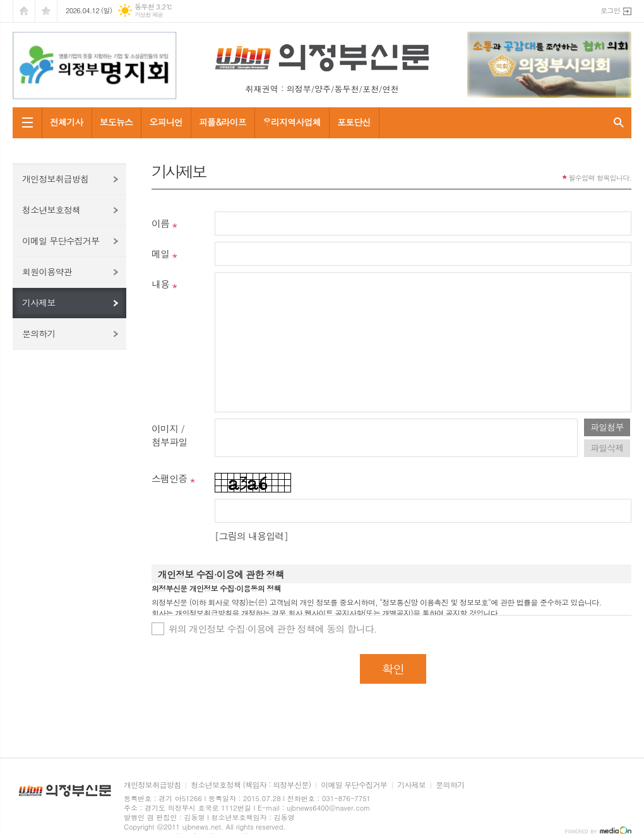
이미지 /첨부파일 (169, 435)
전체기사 (67, 122)
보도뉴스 (116, 122)
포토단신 (354, 122)
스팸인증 (169, 478)
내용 (160, 284)
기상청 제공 (149, 15)
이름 (160, 223)
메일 (160, 253)
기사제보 (39, 302)
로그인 (610, 10)
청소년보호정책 (51, 210)
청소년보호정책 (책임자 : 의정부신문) (251, 785)
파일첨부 (607, 427)
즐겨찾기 (46, 11)
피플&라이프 (223, 122)
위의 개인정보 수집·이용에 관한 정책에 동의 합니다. (273, 628)
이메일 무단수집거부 (61, 241)
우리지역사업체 (292, 122)
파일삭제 (607, 448)
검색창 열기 (619, 123)
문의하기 (39, 333)
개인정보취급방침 (55, 179)
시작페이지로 (24, 11)
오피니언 (166, 122)
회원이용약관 (47, 271)
